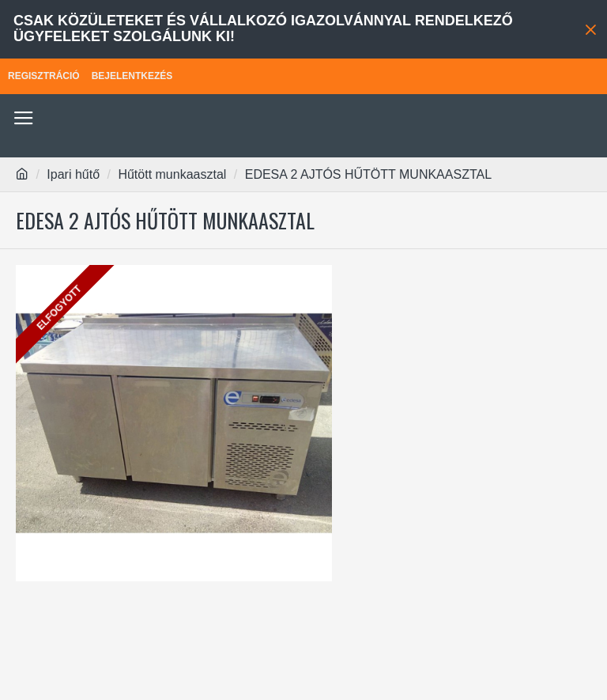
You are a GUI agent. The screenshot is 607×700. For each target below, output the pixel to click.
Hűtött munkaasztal (172, 174)
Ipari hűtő (73, 174)
